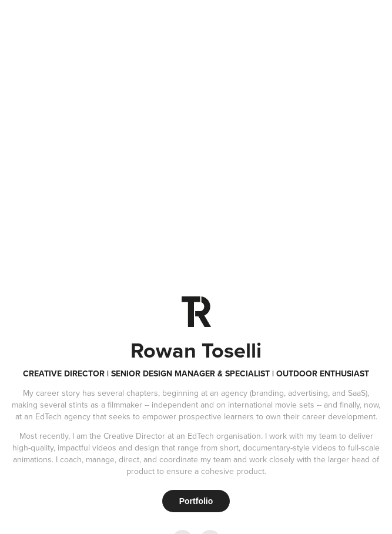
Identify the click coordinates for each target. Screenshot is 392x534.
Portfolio (196, 501)
